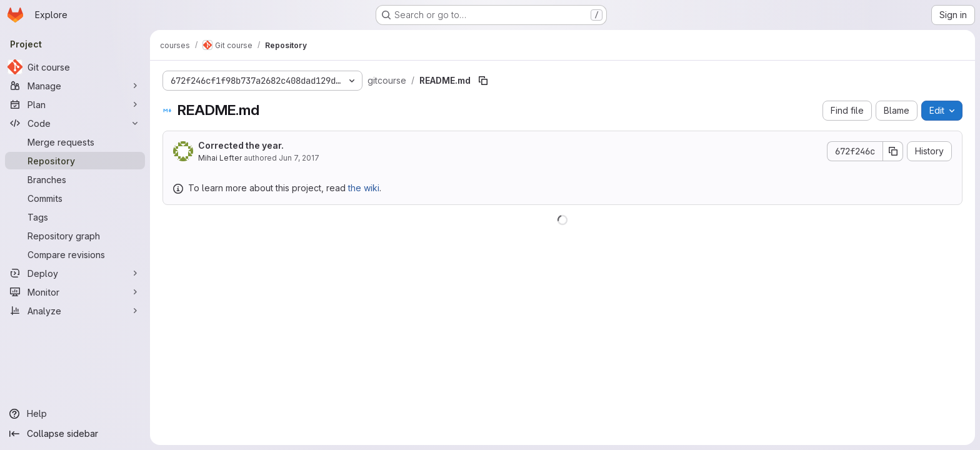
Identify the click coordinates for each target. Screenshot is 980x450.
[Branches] (75, 179)
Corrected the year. (241, 145)
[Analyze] (75, 311)
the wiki (364, 188)
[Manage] (75, 86)
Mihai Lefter (220, 158)
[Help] (75, 414)
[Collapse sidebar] (75, 434)
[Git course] (75, 67)
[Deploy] (75, 273)
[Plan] (75, 104)
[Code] (75, 123)
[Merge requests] (75, 142)
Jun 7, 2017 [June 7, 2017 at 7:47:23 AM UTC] (299, 158)
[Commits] (75, 198)
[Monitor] (75, 292)
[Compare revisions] (75, 254)
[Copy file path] (483, 81)
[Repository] (75, 161)
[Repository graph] (75, 236)
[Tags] (75, 217)
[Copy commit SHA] (893, 151)
